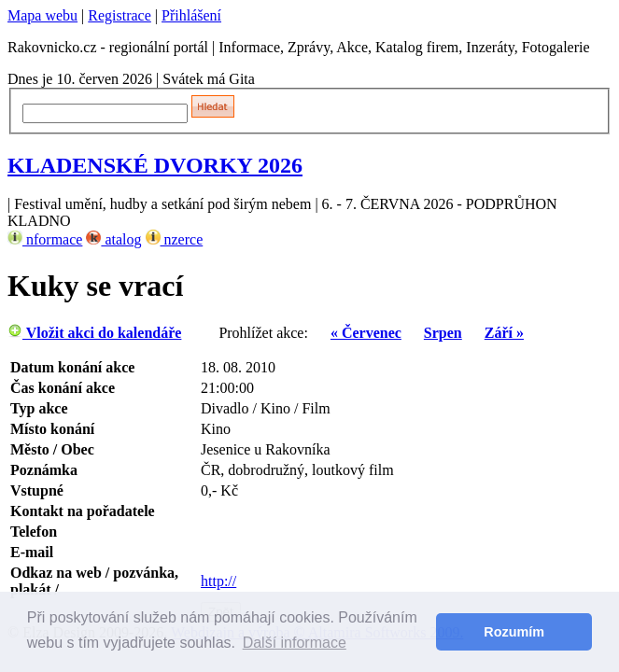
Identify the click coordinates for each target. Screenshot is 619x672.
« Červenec (366, 333)
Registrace (120, 15)
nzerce (175, 239)
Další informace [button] (295, 643)
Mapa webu (42, 15)
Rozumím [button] (514, 632)
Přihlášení (191, 15)
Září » (504, 333)
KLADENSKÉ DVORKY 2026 (155, 165)
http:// (218, 581)
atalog (113, 239)
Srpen (443, 333)
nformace (45, 239)
